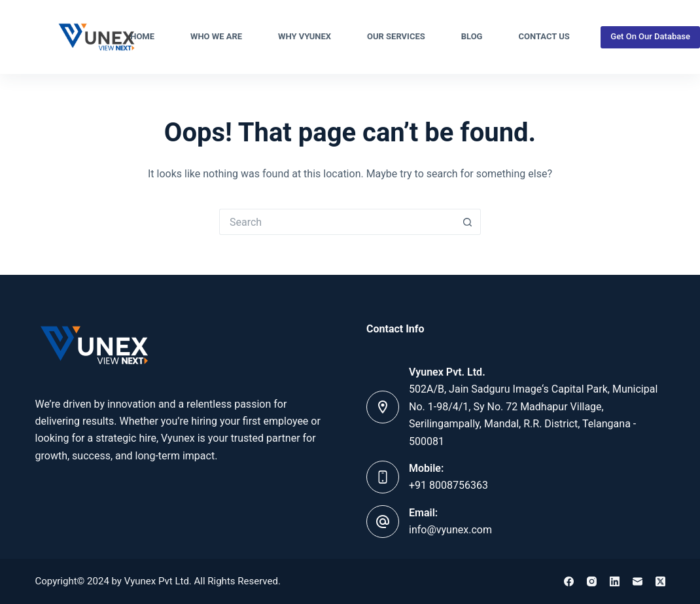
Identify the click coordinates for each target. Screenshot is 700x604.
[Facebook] (569, 581)
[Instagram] (592, 581)
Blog (472, 36)
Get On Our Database (650, 36)
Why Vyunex (305, 36)
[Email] (638, 581)
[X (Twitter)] (660, 581)
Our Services (396, 36)
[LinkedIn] (615, 581)
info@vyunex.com (450, 530)
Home (142, 36)
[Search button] (468, 222)
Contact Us (544, 36)
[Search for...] (337, 222)
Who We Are (216, 36)
